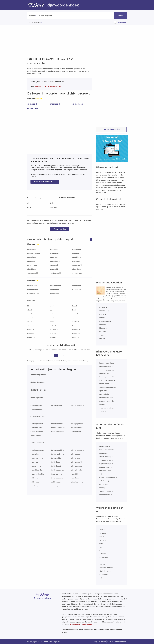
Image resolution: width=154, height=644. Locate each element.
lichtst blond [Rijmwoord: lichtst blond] (76, 474)
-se (101, 543)
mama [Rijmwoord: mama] (102, 314)
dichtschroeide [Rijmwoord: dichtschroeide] (77, 462)
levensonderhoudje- (107, 450)
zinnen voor (47, 86)
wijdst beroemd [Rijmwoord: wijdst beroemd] (77, 482)
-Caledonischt (105, 571)
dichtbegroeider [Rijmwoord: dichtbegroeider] (37, 424)
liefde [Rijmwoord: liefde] (102, 318)
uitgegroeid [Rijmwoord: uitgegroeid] (54, 293)
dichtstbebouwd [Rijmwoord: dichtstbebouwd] (77, 428)
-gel (101, 537)
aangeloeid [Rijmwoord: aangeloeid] (32, 249)
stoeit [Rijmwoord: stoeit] (29, 322)
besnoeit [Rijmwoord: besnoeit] (53, 334)
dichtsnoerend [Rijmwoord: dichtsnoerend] (77, 466)
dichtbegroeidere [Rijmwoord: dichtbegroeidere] (37, 450)
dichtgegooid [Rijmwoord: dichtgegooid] (76, 454)
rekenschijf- (104, 446)
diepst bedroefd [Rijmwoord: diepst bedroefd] (37, 432)
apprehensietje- (105, 464)
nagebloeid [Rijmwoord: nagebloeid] (77, 253)
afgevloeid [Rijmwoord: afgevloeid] (77, 249)
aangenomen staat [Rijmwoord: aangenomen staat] (107, 370)
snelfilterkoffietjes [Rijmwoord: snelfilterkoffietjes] (106, 380)
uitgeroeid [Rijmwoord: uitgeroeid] (54, 269)
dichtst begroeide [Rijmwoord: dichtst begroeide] (38, 375)
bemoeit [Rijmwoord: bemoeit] (30, 330)
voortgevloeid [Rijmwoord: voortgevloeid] (55, 273)
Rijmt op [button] (32, 16)
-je (100, 561)
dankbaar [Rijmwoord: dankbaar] (103, 331)
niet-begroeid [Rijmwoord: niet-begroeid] (56, 482)
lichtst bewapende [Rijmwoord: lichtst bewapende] (38, 443)
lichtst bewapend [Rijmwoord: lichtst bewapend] (57, 432)
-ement (102, 540)
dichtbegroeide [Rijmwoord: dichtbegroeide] (36, 405)
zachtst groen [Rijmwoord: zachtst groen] (36, 486)
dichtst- (53, 207)
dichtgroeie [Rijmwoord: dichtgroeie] (76, 458)
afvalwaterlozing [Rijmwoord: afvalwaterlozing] (106, 408)
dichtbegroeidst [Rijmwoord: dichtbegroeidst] (57, 424)
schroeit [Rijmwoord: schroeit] (30, 318)
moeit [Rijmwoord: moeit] (30, 314)
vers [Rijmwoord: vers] (101, 335)
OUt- (101, 474)
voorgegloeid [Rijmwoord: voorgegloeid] (32, 273)
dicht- (52, 203)
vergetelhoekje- (106, 491)
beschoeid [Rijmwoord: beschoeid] (54, 330)
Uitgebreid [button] (122, 22)
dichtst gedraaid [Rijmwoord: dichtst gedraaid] (37, 409)
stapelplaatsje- (105, 467)
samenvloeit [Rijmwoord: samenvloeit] (32, 265)
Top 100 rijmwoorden (111, 129)
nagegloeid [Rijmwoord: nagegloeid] (32, 257)
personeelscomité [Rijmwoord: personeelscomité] (106, 401)
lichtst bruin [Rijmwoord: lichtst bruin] (35, 478)
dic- (29, 207)
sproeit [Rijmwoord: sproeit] (75, 318)
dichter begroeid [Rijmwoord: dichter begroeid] (38, 382)
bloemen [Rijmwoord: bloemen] (103, 328)
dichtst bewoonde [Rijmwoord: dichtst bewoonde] (58, 428)
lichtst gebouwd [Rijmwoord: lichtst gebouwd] (57, 478)
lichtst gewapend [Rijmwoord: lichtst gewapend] (78, 478)
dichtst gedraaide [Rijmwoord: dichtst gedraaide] (37, 416)
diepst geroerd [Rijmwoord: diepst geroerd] (57, 474)
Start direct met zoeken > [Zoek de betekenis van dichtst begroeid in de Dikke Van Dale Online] (45, 182)
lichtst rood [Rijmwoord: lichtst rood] (35, 482)
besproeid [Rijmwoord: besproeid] (76, 334)
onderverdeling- (106, 457)
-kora (102, 564)
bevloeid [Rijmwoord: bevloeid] (53, 338)
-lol (101, 578)
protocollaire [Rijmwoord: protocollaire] (104, 394)
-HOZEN (103, 554)
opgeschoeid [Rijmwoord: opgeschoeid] (55, 261)
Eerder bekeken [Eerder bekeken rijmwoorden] (35, 22)
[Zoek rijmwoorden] (49, 16)
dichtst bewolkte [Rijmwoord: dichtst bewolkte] (37, 470)
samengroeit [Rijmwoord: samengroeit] (77, 289)
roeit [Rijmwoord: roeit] (52, 314)
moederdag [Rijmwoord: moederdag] (104, 311)
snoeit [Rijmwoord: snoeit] (52, 318)
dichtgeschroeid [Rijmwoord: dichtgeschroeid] (34, 253)
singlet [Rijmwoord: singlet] (102, 411)
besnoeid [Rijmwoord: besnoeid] (31, 334)
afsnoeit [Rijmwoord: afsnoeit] (30, 326)
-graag (102, 533)
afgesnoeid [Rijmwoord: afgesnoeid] (54, 249)
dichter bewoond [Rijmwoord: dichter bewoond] (37, 454)
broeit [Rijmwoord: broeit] (75, 306)
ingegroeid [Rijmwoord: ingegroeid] (77, 286)
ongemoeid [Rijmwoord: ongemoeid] (55, 104)
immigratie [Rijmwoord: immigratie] (104, 373)
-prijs (101, 550)
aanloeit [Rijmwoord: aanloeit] (76, 322)
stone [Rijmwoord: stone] (102, 404)
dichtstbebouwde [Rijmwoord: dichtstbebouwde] (57, 470)
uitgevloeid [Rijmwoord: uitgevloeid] (77, 269)
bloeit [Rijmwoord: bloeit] (29, 306)
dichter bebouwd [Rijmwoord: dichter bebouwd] (78, 450)
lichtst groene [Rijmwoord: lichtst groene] (36, 436)
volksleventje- (105, 481)
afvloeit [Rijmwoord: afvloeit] (53, 326)
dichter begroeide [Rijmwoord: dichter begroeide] (38, 390)
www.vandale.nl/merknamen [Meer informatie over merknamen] (81, 624)
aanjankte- (104, 484)
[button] (91, 239)
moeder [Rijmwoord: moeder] (102, 307)
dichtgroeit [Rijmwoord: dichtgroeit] (35, 462)
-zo (101, 547)
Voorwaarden (121, 642)
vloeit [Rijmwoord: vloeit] (52, 322)
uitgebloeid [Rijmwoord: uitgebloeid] (32, 269)
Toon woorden (60, 229)
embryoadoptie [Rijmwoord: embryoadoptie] (105, 367)
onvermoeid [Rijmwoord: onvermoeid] (33, 108)
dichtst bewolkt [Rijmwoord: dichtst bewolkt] (36, 428)
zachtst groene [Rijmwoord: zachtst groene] (57, 486)
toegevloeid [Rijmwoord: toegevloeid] (77, 265)
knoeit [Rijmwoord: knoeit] (52, 310)
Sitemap (102, 642)
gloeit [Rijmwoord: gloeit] (30, 310)
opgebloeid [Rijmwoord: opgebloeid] (77, 257)
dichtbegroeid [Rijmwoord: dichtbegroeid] (37, 398)
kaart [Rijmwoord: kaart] (102, 338)
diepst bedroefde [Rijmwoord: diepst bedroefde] (37, 474)
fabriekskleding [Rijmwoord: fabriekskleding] (105, 384)
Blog (96, 642)
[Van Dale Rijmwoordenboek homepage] (37, 5)
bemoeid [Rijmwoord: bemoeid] (76, 326)
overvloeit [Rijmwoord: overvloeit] (76, 261)
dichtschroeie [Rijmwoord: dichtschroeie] (36, 466)
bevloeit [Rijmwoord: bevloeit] (75, 338)
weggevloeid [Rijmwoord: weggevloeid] (77, 273)
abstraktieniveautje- (107, 477)
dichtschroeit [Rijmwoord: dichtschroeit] (56, 466)
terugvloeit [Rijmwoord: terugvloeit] (54, 265)
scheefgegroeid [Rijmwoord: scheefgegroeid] (33, 293)
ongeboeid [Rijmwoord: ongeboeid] (32, 104)
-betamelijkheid (106, 568)
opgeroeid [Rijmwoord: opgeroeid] (31, 261)
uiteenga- (103, 453)
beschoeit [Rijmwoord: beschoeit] (76, 330)
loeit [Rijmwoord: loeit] (74, 310)
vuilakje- (103, 488)
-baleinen (103, 574)
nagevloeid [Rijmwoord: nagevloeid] (54, 257)
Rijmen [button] (120, 16)
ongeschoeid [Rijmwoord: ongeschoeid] (78, 104)
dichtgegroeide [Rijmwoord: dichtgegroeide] (77, 424)
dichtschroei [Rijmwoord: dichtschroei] (56, 462)
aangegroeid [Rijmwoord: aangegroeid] (32, 286)
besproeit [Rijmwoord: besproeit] (31, 338)
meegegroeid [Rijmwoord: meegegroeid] (33, 289)
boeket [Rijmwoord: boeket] (102, 325)
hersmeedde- (105, 470)
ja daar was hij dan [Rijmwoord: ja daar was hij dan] (107, 363)
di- (29, 203)
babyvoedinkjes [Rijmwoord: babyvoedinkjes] (106, 398)
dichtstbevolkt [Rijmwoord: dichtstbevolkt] (77, 470)
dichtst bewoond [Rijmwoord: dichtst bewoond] (78, 405)
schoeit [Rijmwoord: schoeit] (75, 314)
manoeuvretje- (105, 495)
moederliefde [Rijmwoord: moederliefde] (105, 321)
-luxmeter (103, 557)
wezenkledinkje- (106, 460)
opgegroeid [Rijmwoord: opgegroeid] (54, 289)
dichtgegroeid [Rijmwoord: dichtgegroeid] (55, 286)
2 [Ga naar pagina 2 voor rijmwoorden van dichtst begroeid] (60, 355)
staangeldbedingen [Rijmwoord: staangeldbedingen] (107, 387)
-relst (101, 530)
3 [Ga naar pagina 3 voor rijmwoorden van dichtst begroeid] (64, 355)
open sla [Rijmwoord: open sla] (103, 391)
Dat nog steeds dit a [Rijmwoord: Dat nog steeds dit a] (107, 377)
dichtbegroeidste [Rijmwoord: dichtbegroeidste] (57, 450)
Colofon (110, 642)
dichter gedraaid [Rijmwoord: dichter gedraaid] (57, 454)
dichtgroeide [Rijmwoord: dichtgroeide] (56, 458)
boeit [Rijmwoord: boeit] (52, 306)
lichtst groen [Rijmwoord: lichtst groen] (76, 432)
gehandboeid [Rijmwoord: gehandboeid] (55, 253)
